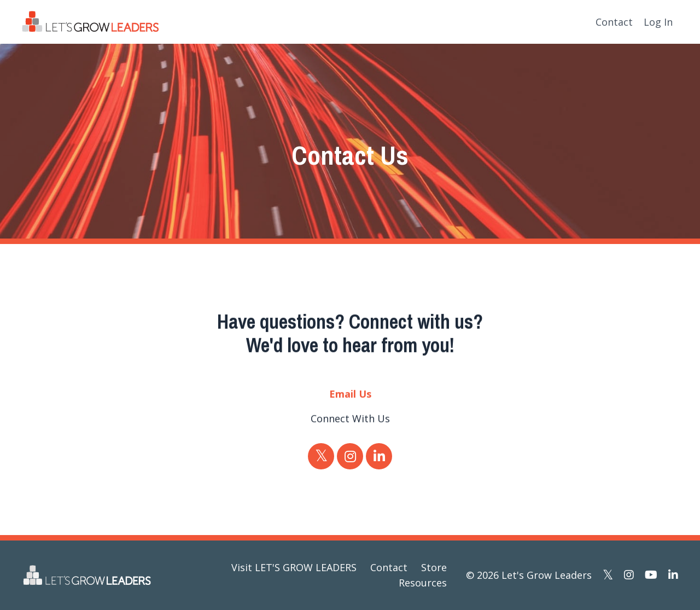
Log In (658, 22)
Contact (614, 22)
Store (434, 567)
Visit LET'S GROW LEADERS (294, 567)
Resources (423, 583)
